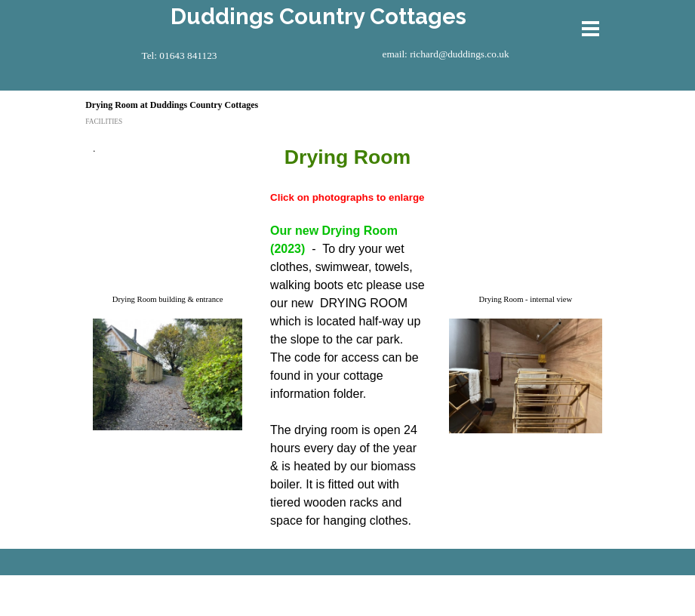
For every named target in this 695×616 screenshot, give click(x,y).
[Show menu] (591, 29)
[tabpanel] (169, 156)
